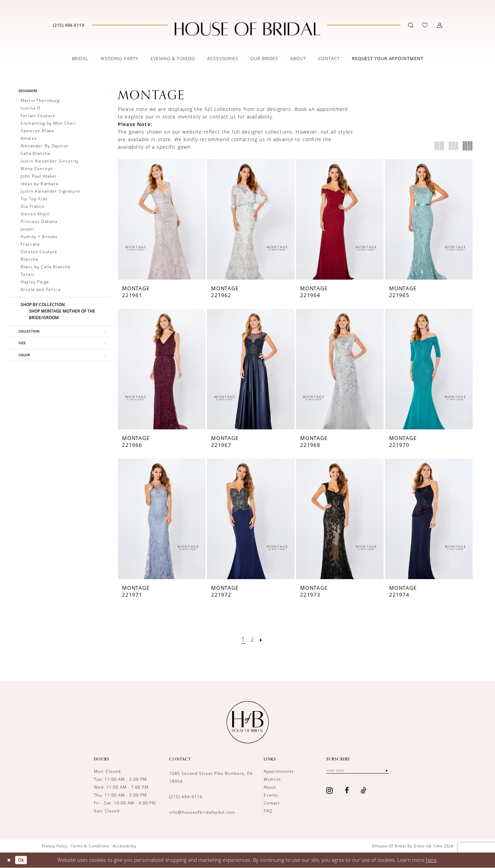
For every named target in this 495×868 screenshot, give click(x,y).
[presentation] (162, 219)
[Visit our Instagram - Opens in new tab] (330, 791)
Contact (272, 803)
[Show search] (411, 25)
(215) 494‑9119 (186, 797)
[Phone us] (69, 25)
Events (271, 795)
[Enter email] (364, 771)
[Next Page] (262, 639)
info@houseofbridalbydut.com (202, 812)
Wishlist (272, 779)
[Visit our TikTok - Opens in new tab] (364, 791)
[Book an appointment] (388, 58)
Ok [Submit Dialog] (25, 860)
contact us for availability (241, 117)
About (270, 787)
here (431, 860)
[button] (439, 25)
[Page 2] (252, 639)
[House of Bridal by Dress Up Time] (247, 29)
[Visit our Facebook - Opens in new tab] (347, 791)
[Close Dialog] (10, 860)
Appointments (279, 771)
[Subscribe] (400, 771)
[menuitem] (69, 25)
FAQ (268, 811)
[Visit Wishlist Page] (425, 25)
